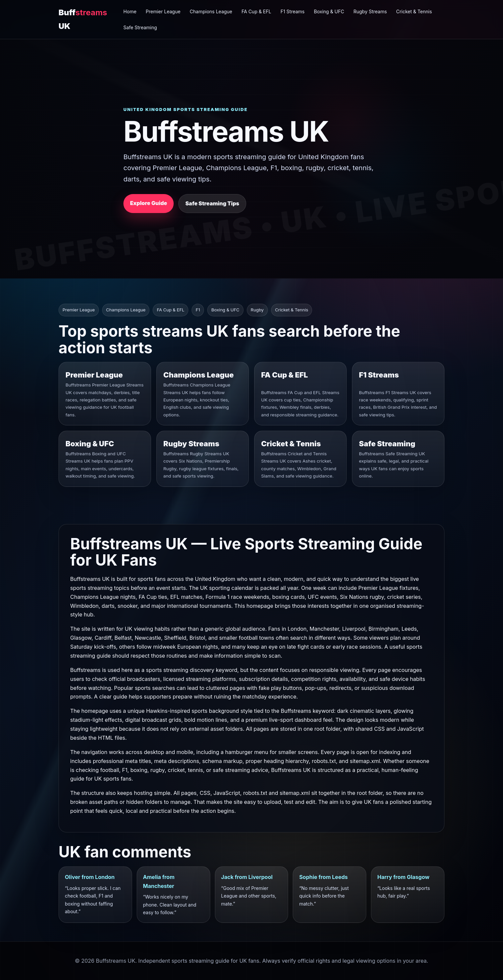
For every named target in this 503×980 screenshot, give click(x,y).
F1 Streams (292, 11)
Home (130, 11)
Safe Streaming (140, 27)
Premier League (163, 11)
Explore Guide (149, 203)
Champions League (211, 11)
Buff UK (83, 19)
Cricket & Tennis (414, 11)
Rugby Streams (370, 11)
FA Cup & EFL (256, 11)
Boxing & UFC (329, 11)
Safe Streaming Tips (212, 203)
